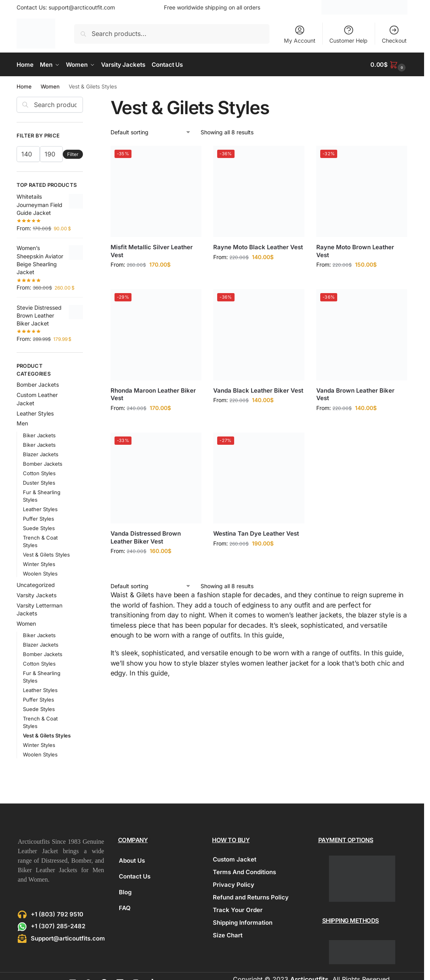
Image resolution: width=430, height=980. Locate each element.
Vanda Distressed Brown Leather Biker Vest (146, 537)
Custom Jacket (235, 859)
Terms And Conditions (244, 872)
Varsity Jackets (37, 595)
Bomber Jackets (38, 385)
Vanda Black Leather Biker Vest (258, 390)
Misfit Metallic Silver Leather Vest (152, 251)
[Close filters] (85, 102)
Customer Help (348, 34)
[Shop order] (151, 132)
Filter (73, 154)
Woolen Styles (40, 574)
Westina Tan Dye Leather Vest (256, 533)
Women (50, 87)
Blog (125, 892)
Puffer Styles (38, 519)
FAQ (125, 908)
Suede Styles (39, 528)
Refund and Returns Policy (251, 897)
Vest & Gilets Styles (46, 555)
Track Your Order (238, 910)
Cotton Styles (39, 473)
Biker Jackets (39, 435)
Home (24, 87)
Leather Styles (35, 413)
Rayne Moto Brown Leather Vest (355, 251)
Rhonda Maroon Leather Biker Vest (153, 394)
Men (22, 423)
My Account (300, 34)
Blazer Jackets (41, 454)
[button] (389, 65)
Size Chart (228, 935)
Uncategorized (36, 585)
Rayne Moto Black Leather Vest (258, 247)
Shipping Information (243, 923)
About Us (132, 861)
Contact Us (135, 876)
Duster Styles (39, 483)
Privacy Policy (234, 885)
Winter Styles (39, 564)
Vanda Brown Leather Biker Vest (355, 394)
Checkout (394, 34)
